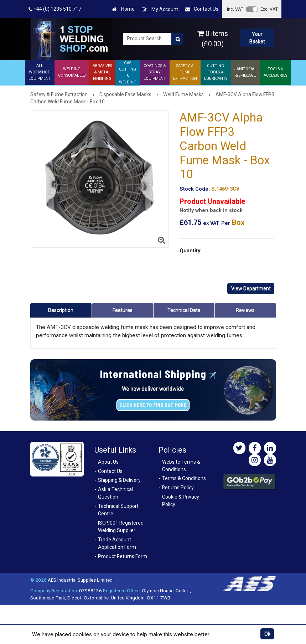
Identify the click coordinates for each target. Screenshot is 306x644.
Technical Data (184, 310)
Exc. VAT (269, 9)
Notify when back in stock (211, 210)
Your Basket (257, 38)
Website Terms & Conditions (181, 466)
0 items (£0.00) (213, 39)
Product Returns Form (123, 556)
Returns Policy (178, 488)
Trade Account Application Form (117, 543)
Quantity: (191, 251)
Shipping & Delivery (119, 480)
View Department (251, 288)
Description (61, 310)
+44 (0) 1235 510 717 (55, 9)
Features (123, 310)
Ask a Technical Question (115, 493)
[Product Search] (177, 39)
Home (123, 9)
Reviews (245, 310)
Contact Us (202, 9)
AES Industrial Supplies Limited (80, 580)
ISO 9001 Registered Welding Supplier (121, 527)
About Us (108, 462)
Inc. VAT (235, 9)
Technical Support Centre (118, 510)
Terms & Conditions (184, 478)
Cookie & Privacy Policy (181, 501)
